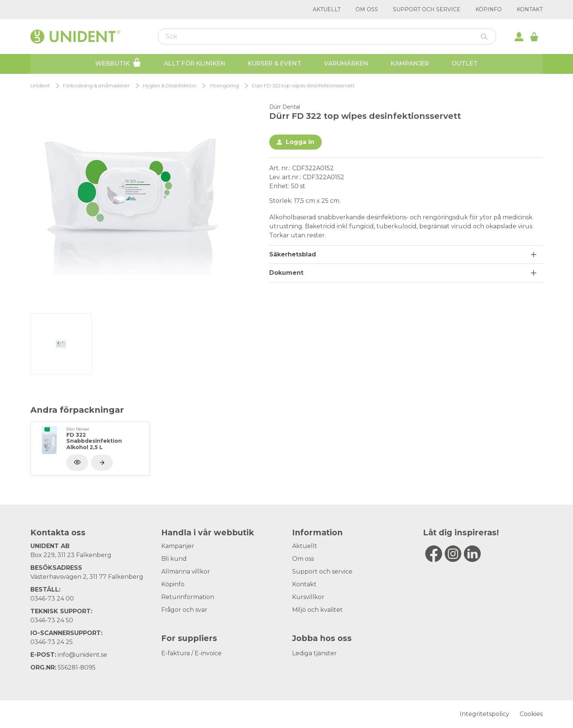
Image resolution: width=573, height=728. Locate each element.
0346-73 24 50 (52, 620)
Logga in (300, 142)
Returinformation (188, 597)
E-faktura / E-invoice (191, 653)
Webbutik (118, 63)
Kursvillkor (308, 597)
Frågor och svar (184, 610)
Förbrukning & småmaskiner (96, 86)
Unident (40, 86)
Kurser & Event (275, 64)
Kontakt (530, 9)
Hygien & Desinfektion (169, 86)
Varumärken (346, 64)
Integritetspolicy (484, 714)
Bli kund (174, 559)
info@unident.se (82, 655)
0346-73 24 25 (52, 642)
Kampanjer (410, 64)
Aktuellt (327, 9)
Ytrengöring (224, 86)
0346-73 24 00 (52, 598)
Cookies (531, 714)
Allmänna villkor (186, 571)
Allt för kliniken (195, 64)
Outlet (465, 64)
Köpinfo (489, 9)
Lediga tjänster (314, 653)
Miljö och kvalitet (317, 610)
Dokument (286, 273)
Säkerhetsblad (293, 254)
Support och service (427, 9)
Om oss (367, 9)
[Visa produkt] (102, 463)
